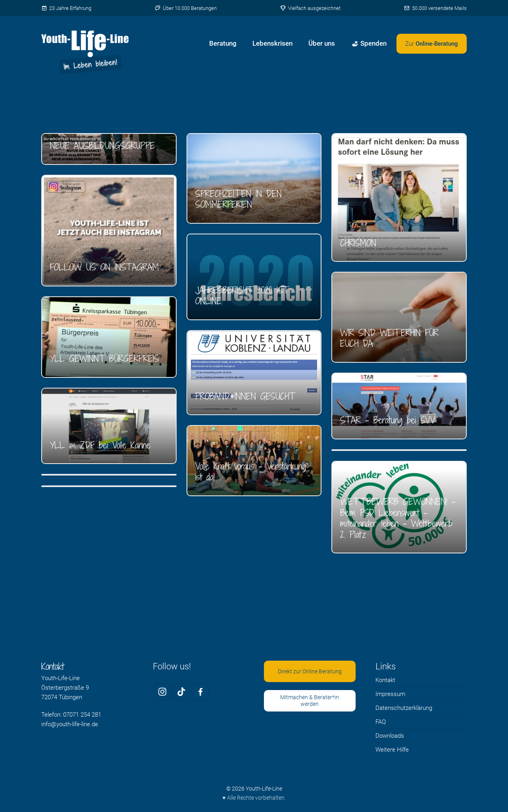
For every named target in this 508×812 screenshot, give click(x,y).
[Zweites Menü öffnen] (432, 44)
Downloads (390, 736)
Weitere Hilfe (392, 750)
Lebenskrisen (272, 43)
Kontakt (385, 680)
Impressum (390, 694)
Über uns (322, 43)
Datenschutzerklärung (404, 708)
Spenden (369, 43)
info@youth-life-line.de (70, 724)
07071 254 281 (82, 715)
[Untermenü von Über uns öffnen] (341, 44)
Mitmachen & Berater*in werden (310, 701)
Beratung (223, 43)
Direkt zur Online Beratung (310, 671)
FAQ (381, 722)
